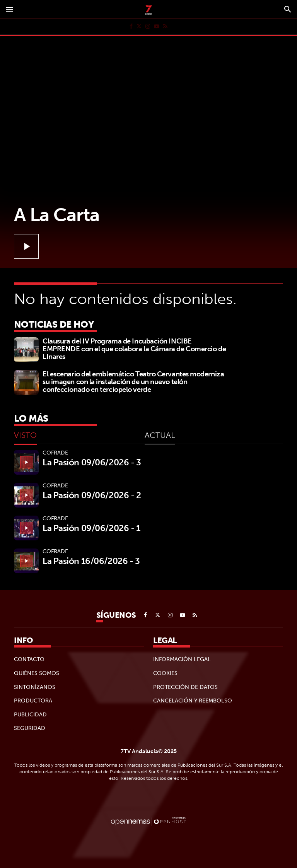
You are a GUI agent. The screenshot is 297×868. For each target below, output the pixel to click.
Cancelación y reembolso (193, 701)
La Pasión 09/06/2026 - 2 (92, 495)
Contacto (29, 659)
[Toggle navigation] (9, 9)
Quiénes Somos (37, 673)
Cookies (165, 673)
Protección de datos (185, 687)
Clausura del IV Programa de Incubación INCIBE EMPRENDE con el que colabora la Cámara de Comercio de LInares (134, 349)
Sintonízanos (35, 687)
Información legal (182, 659)
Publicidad (30, 714)
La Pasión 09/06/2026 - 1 (91, 528)
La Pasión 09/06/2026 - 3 (92, 462)
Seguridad (30, 728)
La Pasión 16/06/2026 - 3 (91, 561)
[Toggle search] (288, 9)
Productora (33, 701)
